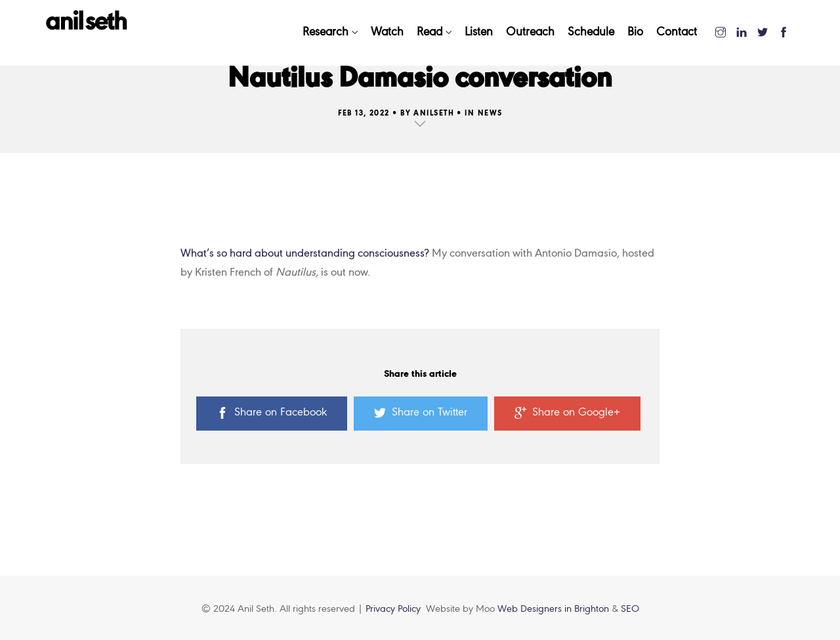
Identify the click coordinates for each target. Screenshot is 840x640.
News (490, 114)
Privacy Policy (393, 609)
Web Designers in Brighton (555, 609)
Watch (387, 32)
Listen (479, 32)
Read (430, 32)
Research (325, 32)
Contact (677, 32)
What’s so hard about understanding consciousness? (305, 254)
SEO (630, 609)
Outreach (530, 32)
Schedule (591, 32)
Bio (635, 32)
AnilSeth (434, 114)
